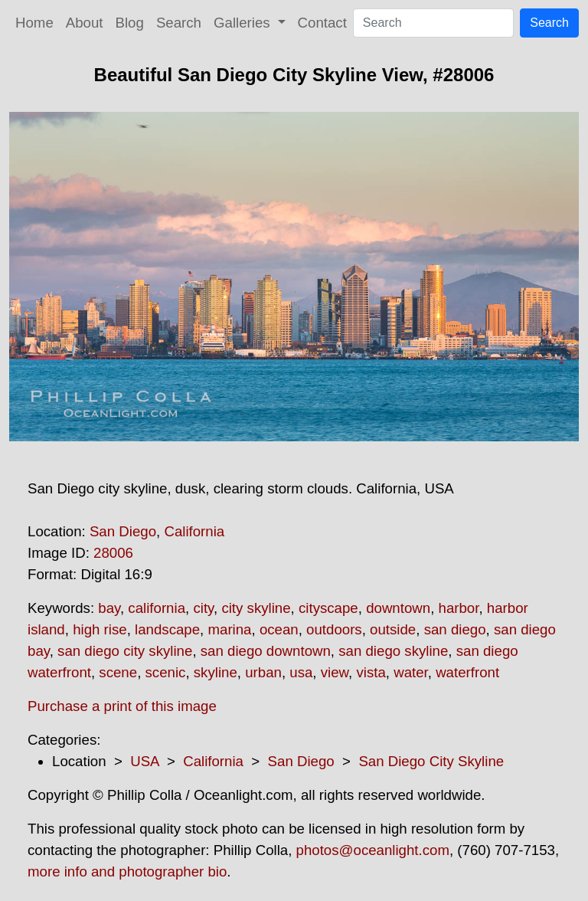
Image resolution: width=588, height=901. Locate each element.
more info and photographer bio (127, 872)
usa (301, 672)
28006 (113, 553)
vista (371, 672)
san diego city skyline (125, 651)
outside (393, 629)
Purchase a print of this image (122, 706)
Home (34, 23)
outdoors (334, 629)
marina (229, 629)
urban (263, 672)
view (335, 672)
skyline (216, 672)
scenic (166, 672)
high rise (100, 629)
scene (118, 672)
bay (109, 608)
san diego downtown (266, 651)
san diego (455, 629)
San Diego (123, 531)
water (411, 672)
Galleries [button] (244, 23)
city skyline (256, 608)
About (85, 23)
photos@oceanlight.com (373, 850)
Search (179, 23)
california (157, 608)
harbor (459, 608)
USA (144, 761)
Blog (130, 23)
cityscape (328, 608)
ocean (279, 629)
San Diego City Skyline (431, 761)
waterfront (467, 672)
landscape (167, 629)
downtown (398, 608)
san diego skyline (393, 651)
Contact (322, 23)
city (203, 608)
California (194, 531)
